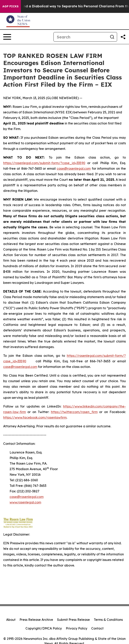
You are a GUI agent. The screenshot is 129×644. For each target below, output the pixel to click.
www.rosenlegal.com (25, 502)
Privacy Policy (77, 628)
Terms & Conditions (108, 620)
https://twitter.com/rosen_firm (74, 412)
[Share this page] (123, 37)
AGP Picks (10, 6)
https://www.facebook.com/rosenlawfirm (35, 417)
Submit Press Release (73, 620)
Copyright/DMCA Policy (44, 628)
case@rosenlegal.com (74, 168)
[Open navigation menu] (7, 37)
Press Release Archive (36, 620)
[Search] (81, 37)
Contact (97, 628)
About (11, 620)
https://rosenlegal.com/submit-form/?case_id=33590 (44, 163)
